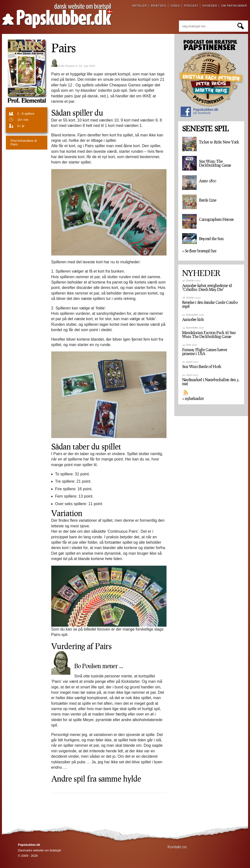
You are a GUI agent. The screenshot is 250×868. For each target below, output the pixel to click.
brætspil (159, 6)
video (175, 6)
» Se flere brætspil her (199, 251)
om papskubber (234, 6)
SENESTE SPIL (205, 129)
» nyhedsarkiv (193, 398)
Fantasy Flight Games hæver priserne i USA (205, 352)
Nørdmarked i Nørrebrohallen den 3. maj (211, 382)
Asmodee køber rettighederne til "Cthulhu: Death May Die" (207, 287)
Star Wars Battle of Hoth (202, 367)
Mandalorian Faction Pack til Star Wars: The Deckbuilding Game (209, 335)
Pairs (64, 48)
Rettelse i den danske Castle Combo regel (210, 304)
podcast (191, 6)
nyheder (210, 6)
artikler (140, 6)
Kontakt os (177, 847)
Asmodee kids (193, 319)
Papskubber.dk (199, 112)
